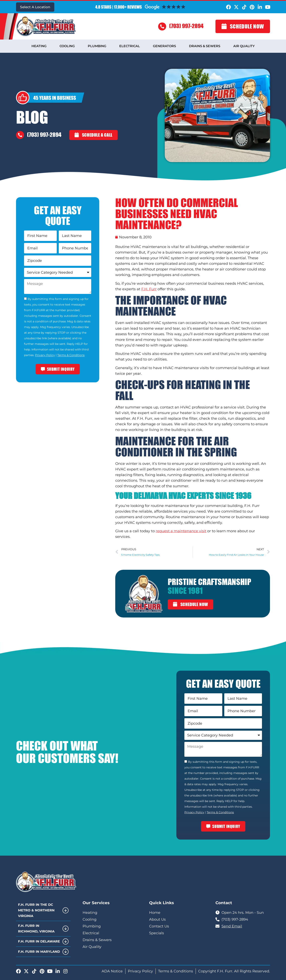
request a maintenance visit (181, 531)
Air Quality (244, 46)
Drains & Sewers (205, 46)
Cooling (67, 46)
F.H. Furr (149, 289)
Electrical (130, 46)
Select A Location (35, 7)
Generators (164, 46)
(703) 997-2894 (186, 26)
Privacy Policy (45, 355)
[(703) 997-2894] (162, 26)
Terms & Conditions (71, 355)
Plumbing (97, 46)
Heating (39, 46)
